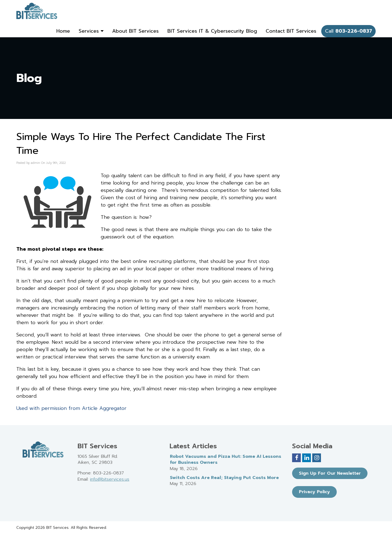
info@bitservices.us (110, 479)
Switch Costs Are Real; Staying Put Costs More (224, 478)
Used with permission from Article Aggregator (71, 408)
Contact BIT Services (291, 31)
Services (91, 31)
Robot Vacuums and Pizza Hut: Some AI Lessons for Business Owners (226, 460)
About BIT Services (135, 31)
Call (349, 31)
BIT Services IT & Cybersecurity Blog (212, 31)
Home (63, 31)
